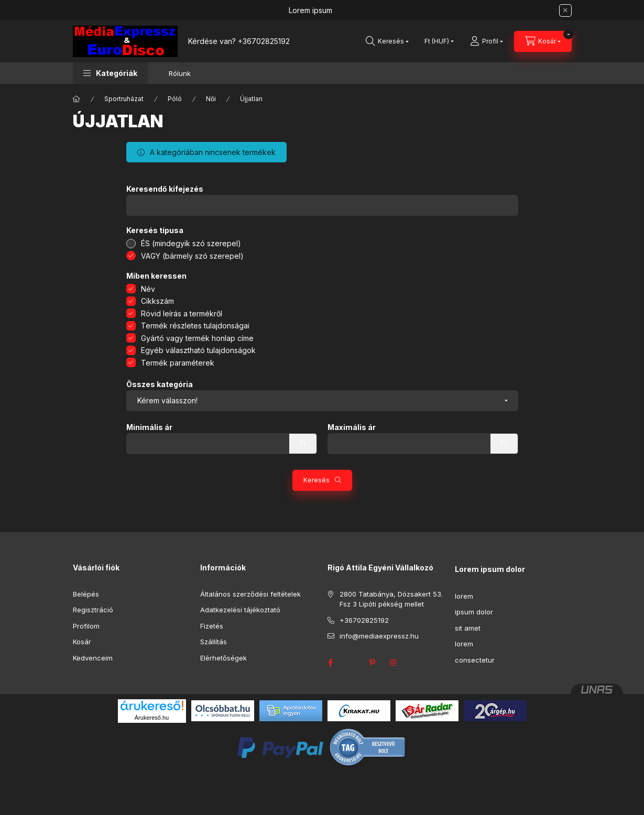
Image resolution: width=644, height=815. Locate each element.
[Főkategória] (77, 99)
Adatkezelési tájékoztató (240, 610)
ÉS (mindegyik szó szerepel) (191, 243)
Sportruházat (124, 99)
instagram (394, 663)
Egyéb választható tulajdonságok (198, 350)
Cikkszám (157, 301)
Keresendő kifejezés (165, 189)
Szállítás (214, 642)
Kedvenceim (93, 658)
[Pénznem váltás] (437, 41)
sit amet (468, 628)
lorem (464, 596)
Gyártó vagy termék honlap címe (197, 338)
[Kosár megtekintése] (543, 41)
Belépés (86, 594)
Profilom (86, 626)
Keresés (316, 480)
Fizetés (212, 626)
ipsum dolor (474, 612)
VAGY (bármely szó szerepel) (192, 256)
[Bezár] (565, 10)
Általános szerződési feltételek (250, 594)
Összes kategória (160, 384)
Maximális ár (352, 427)
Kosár (82, 642)
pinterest (373, 663)
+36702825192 (264, 41)
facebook (331, 663)
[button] (110, 73)
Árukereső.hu (152, 718)
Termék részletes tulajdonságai (195, 326)
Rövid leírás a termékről (182, 313)
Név (148, 289)
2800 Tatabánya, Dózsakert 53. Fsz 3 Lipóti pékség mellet (391, 599)
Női (211, 99)
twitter (352, 663)
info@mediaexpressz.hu (379, 636)
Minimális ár (149, 427)
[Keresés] (387, 41)
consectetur (475, 660)
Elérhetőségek (223, 658)
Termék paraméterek (178, 363)
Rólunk (180, 73)
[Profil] (487, 41)
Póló (175, 99)
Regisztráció (93, 610)
